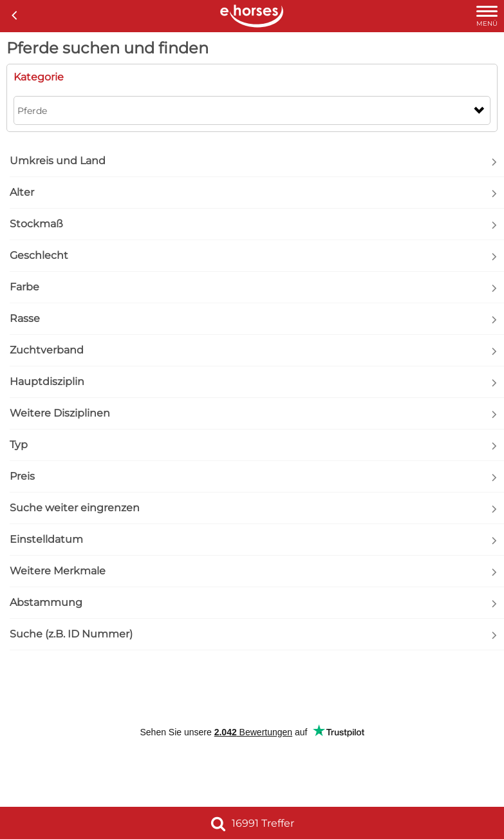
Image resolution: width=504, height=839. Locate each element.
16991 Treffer (252, 823)
